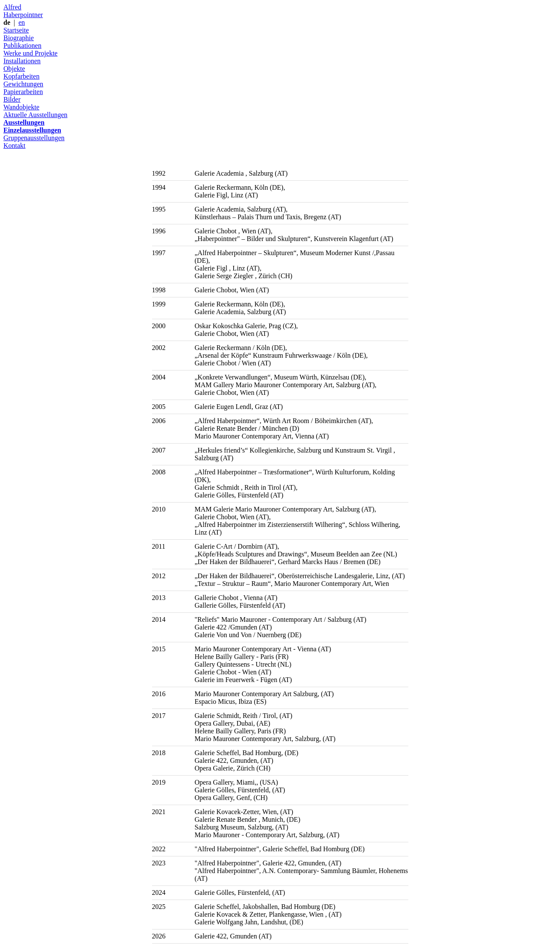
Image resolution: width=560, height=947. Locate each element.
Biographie (19, 38)
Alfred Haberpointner (23, 11)
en (22, 22)
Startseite (16, 30)
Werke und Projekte (31, 53)
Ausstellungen (24, 122)
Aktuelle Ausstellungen (35, 115)
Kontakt (15, 146)
